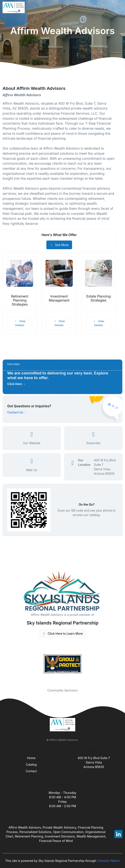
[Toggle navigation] (118, 7)
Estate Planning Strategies (99, 298)
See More (59, 245)
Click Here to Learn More (63, 634)
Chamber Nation (108, 861)
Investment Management (59, 298)
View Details (20, 323)
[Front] (14, 7)
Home (31, 758)
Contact (31, 771)
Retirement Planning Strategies (20, 300)
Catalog (31, 764)
